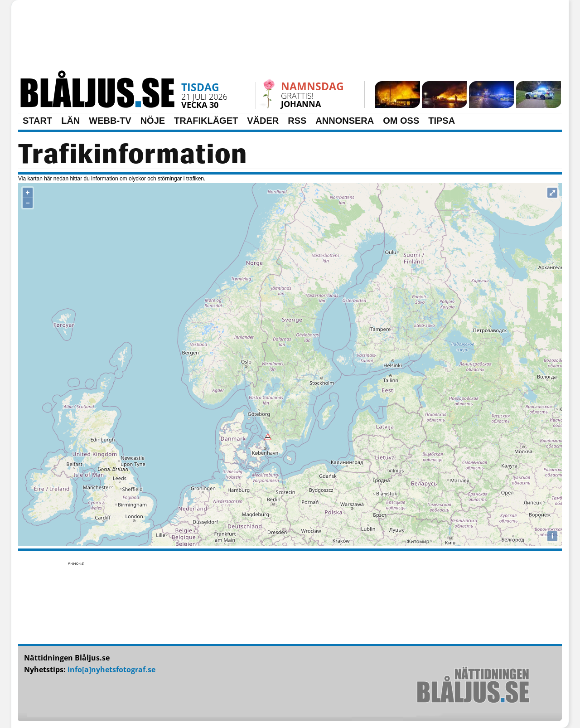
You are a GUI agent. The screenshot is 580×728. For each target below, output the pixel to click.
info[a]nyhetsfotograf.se (111, 670)
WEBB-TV (110, 121)
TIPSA (442, 121)
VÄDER (263, 121)
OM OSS (401, 121)
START (37, 121)
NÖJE (153, 121)
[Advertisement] (290, 39)
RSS (297, 121)
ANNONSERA (345, 121)
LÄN (70, 121)
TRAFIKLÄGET (206, 121)
